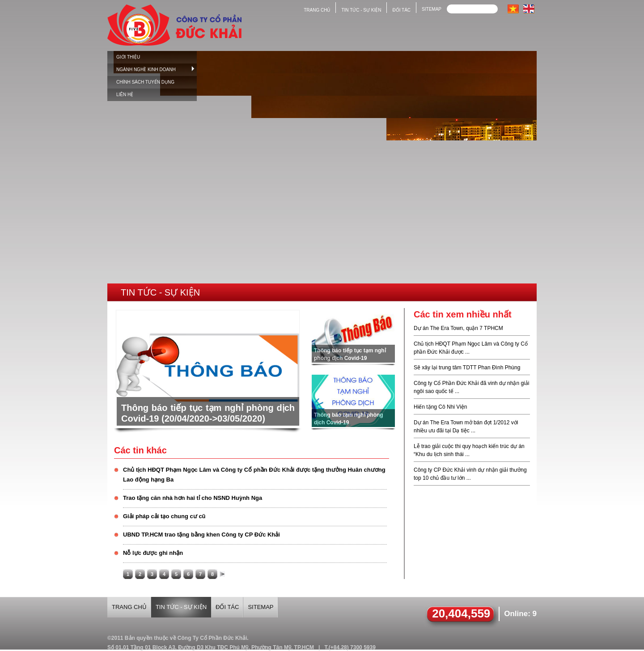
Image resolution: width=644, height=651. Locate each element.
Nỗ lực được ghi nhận (153, 553)
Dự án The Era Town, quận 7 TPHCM (458, 328)
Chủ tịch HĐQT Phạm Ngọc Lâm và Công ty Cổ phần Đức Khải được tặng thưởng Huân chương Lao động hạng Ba (254, 475)
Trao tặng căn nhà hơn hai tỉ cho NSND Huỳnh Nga (193, 498)
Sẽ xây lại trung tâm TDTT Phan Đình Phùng (467, 368)
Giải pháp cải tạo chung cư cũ (164, 516)
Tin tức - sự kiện (361, 10)
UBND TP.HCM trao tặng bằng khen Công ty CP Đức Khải (201, 535)
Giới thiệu (128, 57)
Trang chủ (317, 10)
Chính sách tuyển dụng (145, 82)
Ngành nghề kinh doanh (155, 69)
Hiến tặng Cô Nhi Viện (441, 407)
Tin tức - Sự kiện (160, 292)
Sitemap (432, 9)
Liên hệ (125, 95)
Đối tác (401, 10)
